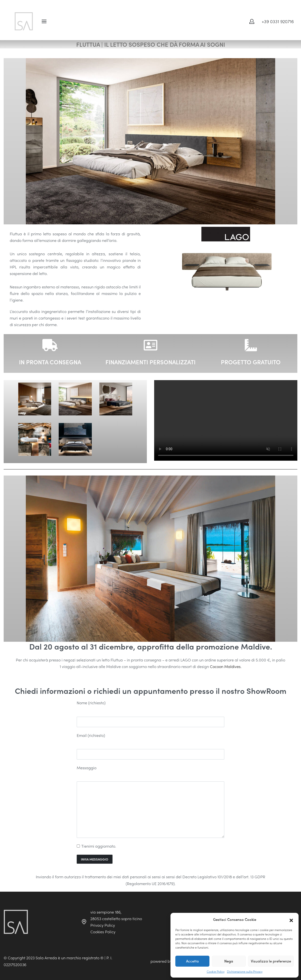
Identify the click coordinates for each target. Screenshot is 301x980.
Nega (229, 961)
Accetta (192, 961)
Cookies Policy (103, 932)
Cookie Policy (216, 971)
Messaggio (87, 768)
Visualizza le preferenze (271, 961)
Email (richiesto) (91, 735)
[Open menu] (44, 21)
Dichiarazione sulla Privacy (245, 971)
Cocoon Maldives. (226, 666)
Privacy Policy (103, 925)
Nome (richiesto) (91, 703)
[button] (291, 920)
